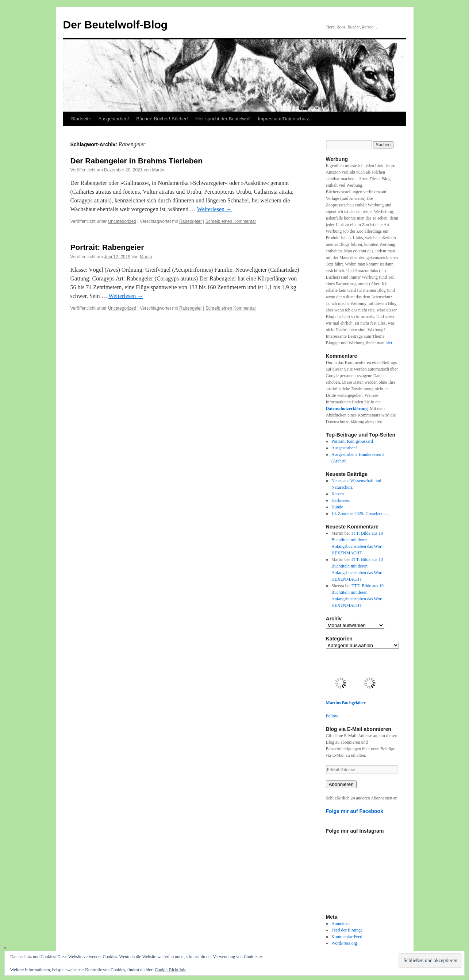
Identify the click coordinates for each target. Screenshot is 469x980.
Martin (158, 170)
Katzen (338, 494)
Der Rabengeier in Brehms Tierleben (137, 161)
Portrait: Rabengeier (107, 247)
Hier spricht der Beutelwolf (223, 119)
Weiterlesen (214, 209)
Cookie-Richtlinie (170, 970)
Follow (332, 716)
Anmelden (341, 923)
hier (389, 343)
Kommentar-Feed (347, 937)
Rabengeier (191, 221)
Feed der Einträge (347, 930)
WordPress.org (344, 943)
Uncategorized (122, 221)
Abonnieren (341, 784)
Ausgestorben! (114, 119)
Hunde (337, 507)
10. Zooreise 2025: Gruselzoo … (360, 514)
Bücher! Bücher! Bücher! (162, 119)
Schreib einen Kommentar (231, 221)
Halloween (341, 500)
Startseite (81, 119)
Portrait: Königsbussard (352, 441)
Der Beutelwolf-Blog (116, 25)
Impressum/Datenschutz (284, 119)
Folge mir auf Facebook (355, 811)
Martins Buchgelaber (346, 703)
